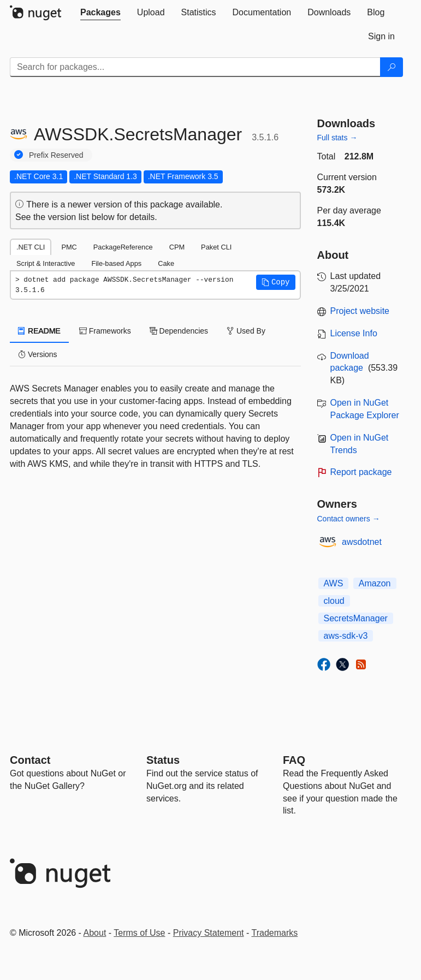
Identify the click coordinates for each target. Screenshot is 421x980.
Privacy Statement (209, 933)
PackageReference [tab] (123, 247)
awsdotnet (362, 542)
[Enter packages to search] (195, 67)
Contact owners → (349, 519)
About (95, 933)
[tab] (100, 13)
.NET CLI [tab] (31, 247)
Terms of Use (139, 933)
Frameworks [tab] (105, 331)
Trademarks (275, 933)
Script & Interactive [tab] (46, 263)
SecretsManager (356, 618)
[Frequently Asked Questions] (294, 760)
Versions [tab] (38, 354)
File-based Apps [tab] (116, 263)
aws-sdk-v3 (346, 636)
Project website (360, 311)
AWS (334, 583)
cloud (334, 601)
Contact (30, 760)
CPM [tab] (177, 247)
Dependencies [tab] (179, 331)
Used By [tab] (246, 331)
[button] (276, 282)
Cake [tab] (166, 263)
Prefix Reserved (56, 155)
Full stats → (337, 138)
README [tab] (39, 331)
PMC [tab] (69, 247)
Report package (361, 472)
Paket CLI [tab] (216, 247)
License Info (354, 333)
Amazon (375, 583)
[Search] (392, 67)
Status (163, 760)
